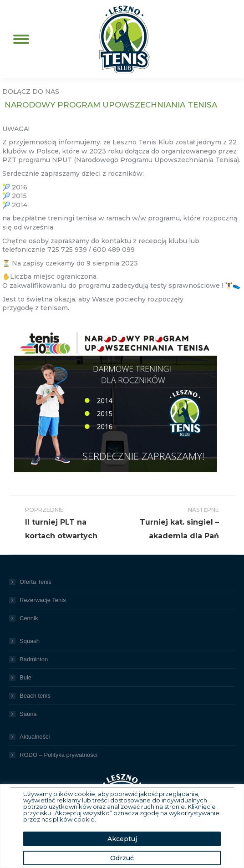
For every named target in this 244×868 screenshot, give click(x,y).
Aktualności (35, 737)
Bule (25, 677)
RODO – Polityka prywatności (58, 755)
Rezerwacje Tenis (43, 600)
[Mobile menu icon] (21, 39)
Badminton (34, 659)
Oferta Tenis (36, 582)
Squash (30, 641)
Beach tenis (35, 696)
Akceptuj (122, 839)
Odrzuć (122, 858)
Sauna (28, 714)
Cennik (29, 618)
